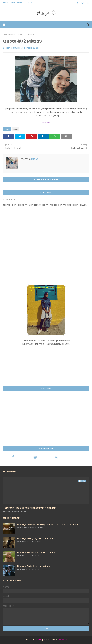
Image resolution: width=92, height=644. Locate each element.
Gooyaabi (63, 640)
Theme (39, 640)
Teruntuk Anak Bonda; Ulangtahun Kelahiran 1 (30, 508)
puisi (13, 34)
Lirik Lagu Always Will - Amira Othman (36, 552)
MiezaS (46, 123)
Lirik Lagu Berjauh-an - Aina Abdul (34, 566)
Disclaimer (17, 3)
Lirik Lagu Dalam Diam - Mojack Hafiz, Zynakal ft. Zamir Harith (48, 524)
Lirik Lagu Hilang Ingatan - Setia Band (36, 538)
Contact (30, 3)
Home (6, 3)
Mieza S (8, 48)
